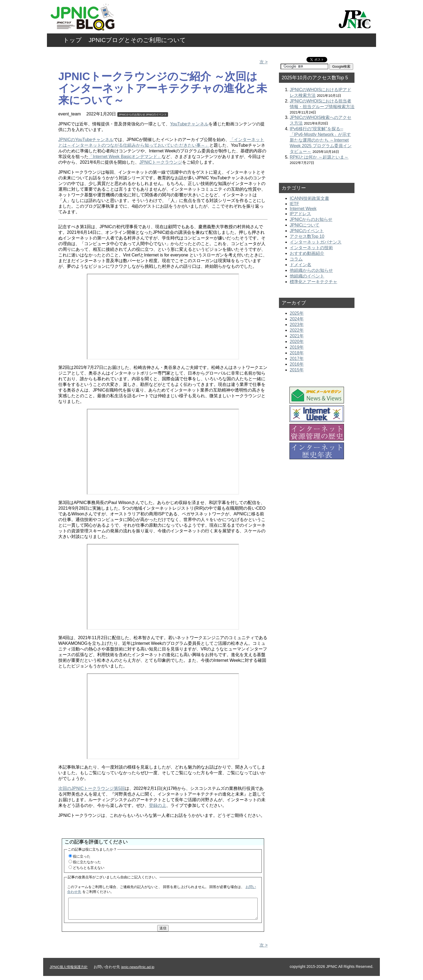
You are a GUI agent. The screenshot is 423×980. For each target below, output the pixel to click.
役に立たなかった (87, 862)
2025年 (297, 313)
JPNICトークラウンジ (161, 162)
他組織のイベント (307, 276)
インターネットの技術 (311, 248)
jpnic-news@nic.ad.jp (138, 971)
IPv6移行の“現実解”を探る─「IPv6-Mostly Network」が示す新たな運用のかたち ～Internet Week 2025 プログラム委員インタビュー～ (321, 140)
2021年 (297, 336)
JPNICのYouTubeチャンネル (86, 140)
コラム (296, 259)
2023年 (297, 325)
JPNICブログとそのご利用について (137, 40)
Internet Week (303, 209)
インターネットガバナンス (316, 242)
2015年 (297, 370)
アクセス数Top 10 (307, 236)
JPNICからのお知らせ (132, 114)
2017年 (297, 359)
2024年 (297, 319)
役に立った (82, 856)
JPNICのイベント (156, 114)
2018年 (297, 353)
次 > (264, 62)
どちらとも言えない (89, 868)
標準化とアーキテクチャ (313, 282)
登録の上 (158, 805)
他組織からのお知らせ (311, 270)
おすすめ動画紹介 (307, 253)
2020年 (297, 342)
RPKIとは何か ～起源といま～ (319, 157)
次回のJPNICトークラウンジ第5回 (92, 788)
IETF (294, 204)
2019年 (297, 347)
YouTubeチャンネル (189, 124)
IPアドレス (300, 214)
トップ (72, 40)
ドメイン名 (301, 265)
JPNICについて (305, 225)
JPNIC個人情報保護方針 (69, 971)
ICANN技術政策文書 (309, 198)
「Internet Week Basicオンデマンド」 (125, 157)
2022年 (297, 330)
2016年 (297, 364)
